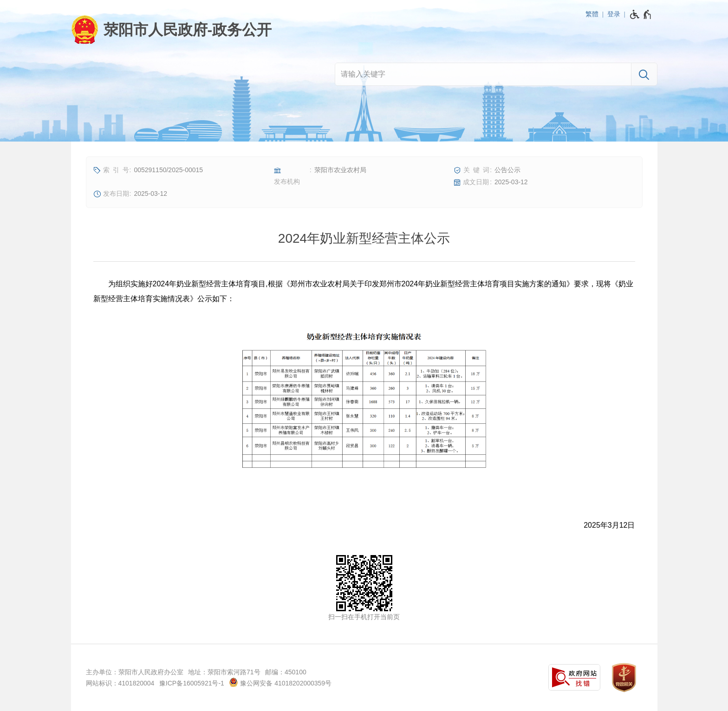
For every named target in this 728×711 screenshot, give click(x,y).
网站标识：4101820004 (120, 683)
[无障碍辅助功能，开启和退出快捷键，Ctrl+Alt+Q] (641, 14)
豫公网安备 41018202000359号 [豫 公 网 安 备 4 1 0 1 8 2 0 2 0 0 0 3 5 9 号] (280, 682)
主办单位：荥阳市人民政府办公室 (135, 672)
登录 (614, 14)
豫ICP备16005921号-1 (192, 683)
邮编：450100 (286, 672)
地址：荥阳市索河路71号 (224, 672)
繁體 (592, 14)
